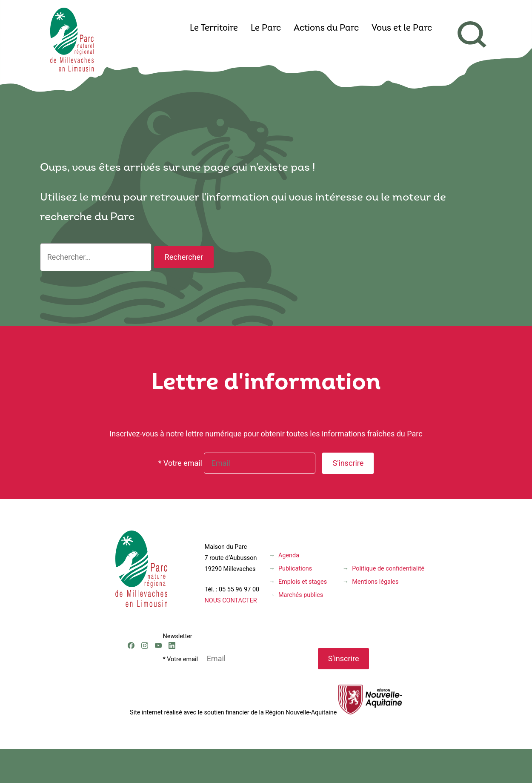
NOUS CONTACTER (231, 601)
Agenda (289, 555)
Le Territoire (214, 29)
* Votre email (180, 463)
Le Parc (266, 29)
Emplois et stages (303, 582)
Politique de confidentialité (388, 569)
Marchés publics (301, 595)
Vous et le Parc (402, 29)
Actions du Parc (326, 29)
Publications (295, 569)
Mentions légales (375, 582)
